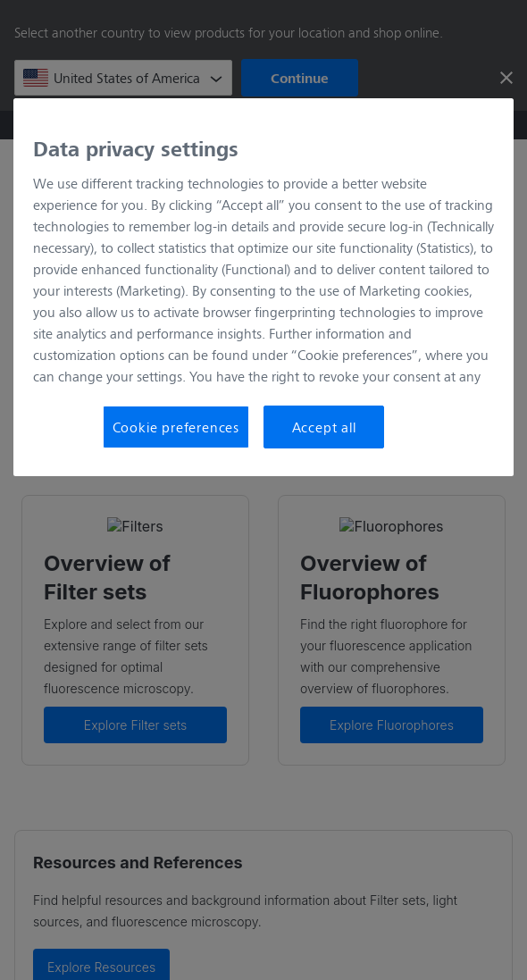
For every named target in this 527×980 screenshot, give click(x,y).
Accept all (324, 427)
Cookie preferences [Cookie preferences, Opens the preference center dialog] (176, 427)
